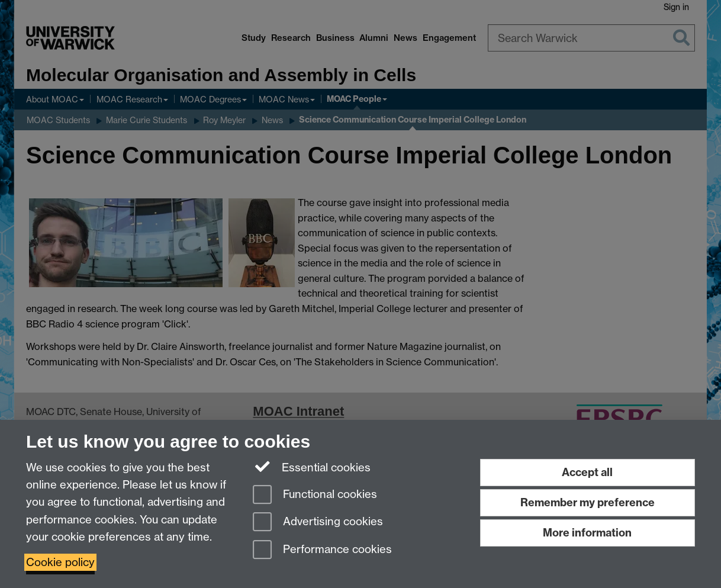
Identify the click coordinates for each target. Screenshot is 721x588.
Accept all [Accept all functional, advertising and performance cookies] (587, 472)
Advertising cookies (318, 523)
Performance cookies (322, 550)
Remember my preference (588, 502)
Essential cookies (312, 467)
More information (587, 533)
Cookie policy (60, 562)
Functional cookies (315, 495)
